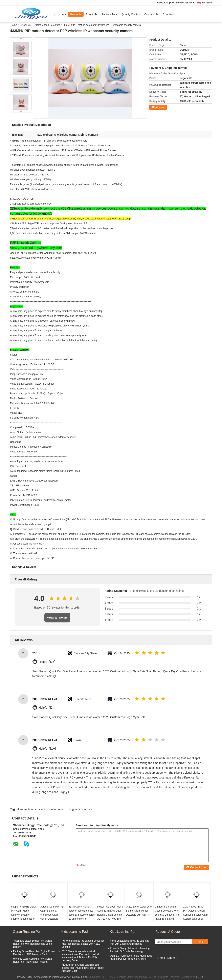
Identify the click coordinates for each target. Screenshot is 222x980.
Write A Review (57, 618)
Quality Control (131, 14)
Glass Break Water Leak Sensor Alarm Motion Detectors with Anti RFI (139, 911)
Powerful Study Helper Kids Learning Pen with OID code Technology (130, 950)
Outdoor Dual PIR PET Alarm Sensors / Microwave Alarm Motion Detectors (52, 913)
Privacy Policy (25, 977)
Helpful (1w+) (47, 749)
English (207, 3)
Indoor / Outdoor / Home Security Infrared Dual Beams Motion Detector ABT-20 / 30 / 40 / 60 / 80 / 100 (110, 915)
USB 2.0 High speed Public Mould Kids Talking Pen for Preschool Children (131, 957)
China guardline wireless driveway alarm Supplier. (61, 977)
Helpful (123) (47, 662)
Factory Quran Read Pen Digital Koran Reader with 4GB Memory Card (34, 953)
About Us (92, 14)
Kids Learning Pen (123, 932)
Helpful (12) (46, 708)
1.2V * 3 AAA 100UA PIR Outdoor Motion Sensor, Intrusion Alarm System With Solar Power (196, 915)
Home (62, 14)
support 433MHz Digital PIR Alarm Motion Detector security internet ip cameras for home (24, 915)
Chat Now (169, 14)
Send (200, 942)
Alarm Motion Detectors (47, 25)
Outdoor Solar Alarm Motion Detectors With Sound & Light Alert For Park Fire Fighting (167, 913)
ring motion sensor (81, 809)
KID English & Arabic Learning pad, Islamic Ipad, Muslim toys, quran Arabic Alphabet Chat (83, 968)
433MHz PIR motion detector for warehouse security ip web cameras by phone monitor (82, 913)
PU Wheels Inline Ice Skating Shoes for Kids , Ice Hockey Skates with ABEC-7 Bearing (83, 944)
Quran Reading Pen (27, 932)
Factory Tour (109, 14)
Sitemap (172, 958)
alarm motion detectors (31, 809)
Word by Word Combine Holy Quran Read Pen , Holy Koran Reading (32, 960)
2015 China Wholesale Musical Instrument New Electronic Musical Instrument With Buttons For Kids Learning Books (80, 956)
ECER (199, 977)
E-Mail (161, 958)
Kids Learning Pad (75, 932)
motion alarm (57, 809)
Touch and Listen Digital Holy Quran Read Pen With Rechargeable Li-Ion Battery (32, 944)
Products (76, 14)
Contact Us (151, 14)
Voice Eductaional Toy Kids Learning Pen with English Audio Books (130, 942)
